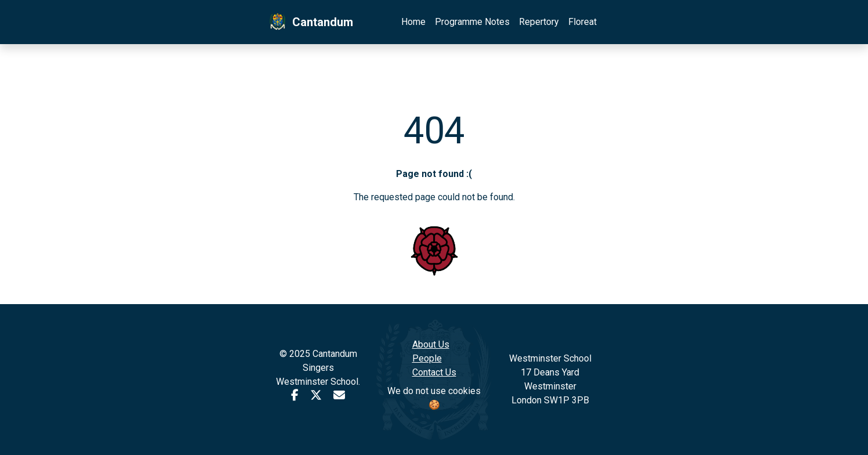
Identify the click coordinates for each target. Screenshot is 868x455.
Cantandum (310, 22)
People (427, 358)
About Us (431, 344)
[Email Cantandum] (339, 396)
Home (413, 22)
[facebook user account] (295, 396)
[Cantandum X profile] (316, 396)
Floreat (582, 22)
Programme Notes (472, 22)
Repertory (539, 22)
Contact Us (434, 372)
